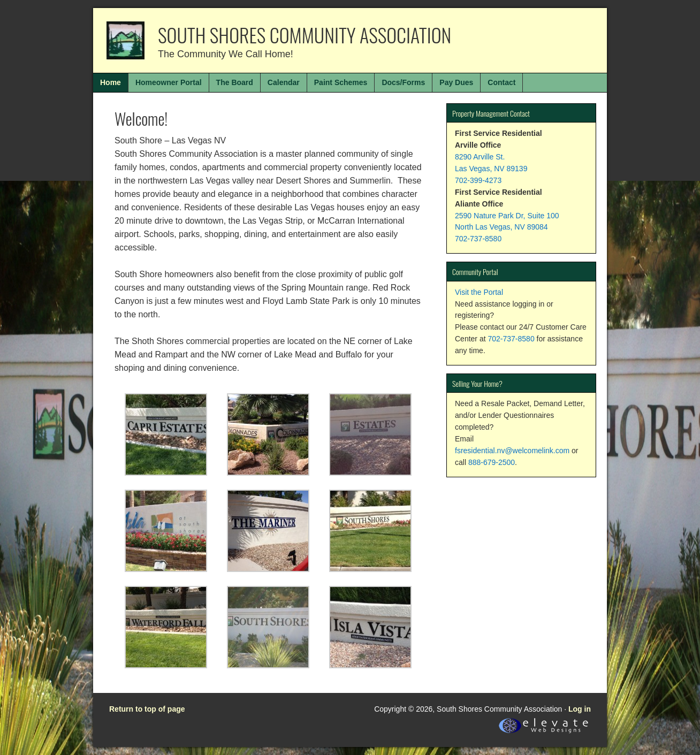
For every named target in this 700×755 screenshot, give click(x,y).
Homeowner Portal (169, 82)
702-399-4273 (478, 180)
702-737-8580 (478, 239)
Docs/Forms (403, 82)
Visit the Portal (479, 292)
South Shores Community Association (305, 35)
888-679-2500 (492, 462)
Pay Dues (456, 82)
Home (111, 82)
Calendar (284, 82)
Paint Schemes (341, 82)
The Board (235, 82)
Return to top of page (147, 709)
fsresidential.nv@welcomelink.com (512, 451)
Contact (501, 82)
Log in (580, 709)
